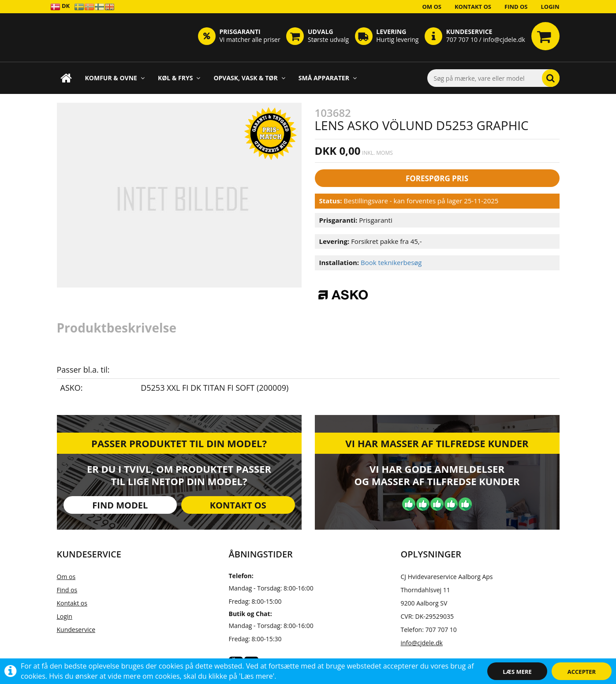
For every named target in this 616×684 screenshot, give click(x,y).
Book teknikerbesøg (391, 262)
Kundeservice (76, 630)
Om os (432, 7)
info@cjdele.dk (422, 643)
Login (550, 7)
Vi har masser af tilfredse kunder (437, 443)
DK (60, 6)
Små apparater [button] (328, 78)
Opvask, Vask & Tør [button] (249, 78)
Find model (120, 505)
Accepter (582, 672)
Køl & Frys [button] (179, 78)
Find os (516, 7)
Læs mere (517, 672)
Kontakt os (473, 7)
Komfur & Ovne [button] (115, 78)
